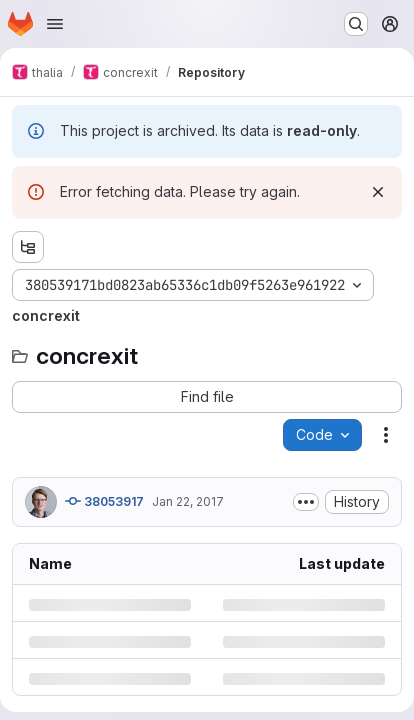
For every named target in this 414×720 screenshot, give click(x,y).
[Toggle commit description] (306, 502)
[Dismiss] (378, 192)
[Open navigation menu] (55, 24)
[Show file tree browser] (28, 247)
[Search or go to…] (356, 24)
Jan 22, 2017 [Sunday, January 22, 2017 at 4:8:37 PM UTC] (188, 501)
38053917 (104, 501)
